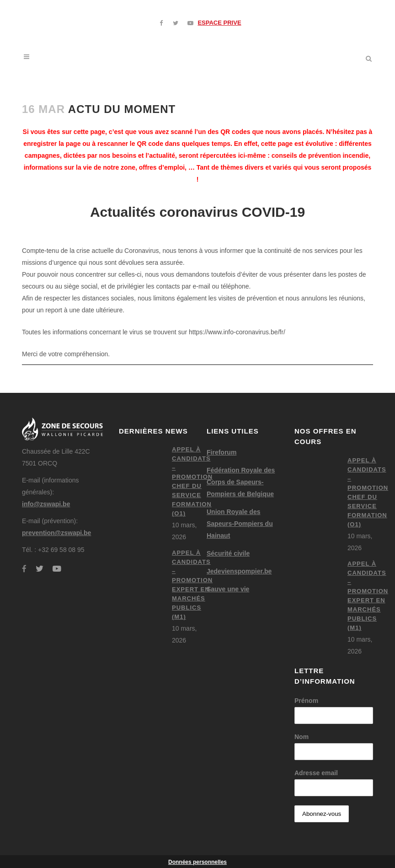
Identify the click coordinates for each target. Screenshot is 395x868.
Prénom (306, 701)
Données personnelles (197, 862)
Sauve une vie (228, 589)
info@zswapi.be (46, 504)
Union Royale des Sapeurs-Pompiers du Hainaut (240, 524)
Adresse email (316, 773)
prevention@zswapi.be (56, 533)
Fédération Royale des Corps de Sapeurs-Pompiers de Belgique (241, 482)
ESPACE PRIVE (219, 23)
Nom (302, 737)
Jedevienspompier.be (239, 571)
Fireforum (222, 452)
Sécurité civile (228, 553)
